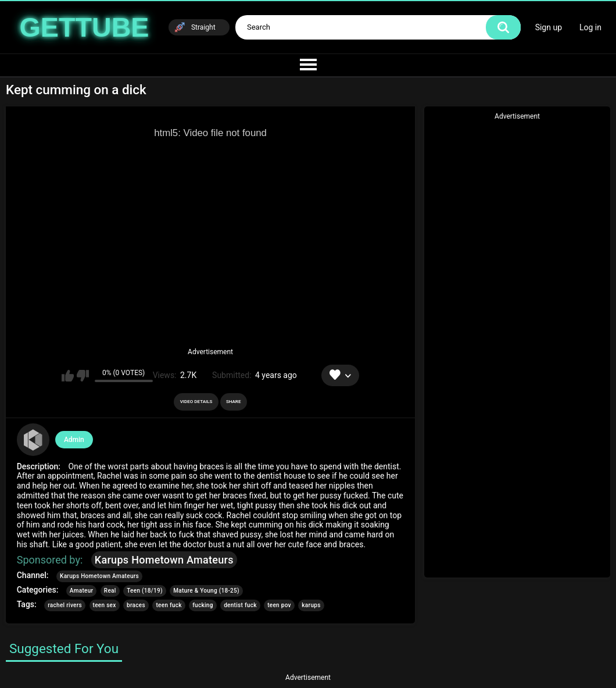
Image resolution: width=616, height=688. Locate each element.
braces (136, 605)
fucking (203, 605)
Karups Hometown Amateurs (164, 560)
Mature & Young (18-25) (206, 591)
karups (311, 605)
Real (110, 591)
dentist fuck (240, 605)
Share (233, 402)
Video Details (196, 402)
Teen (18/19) (145, 591)
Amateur (82, 591)
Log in (590, 27)
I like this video (68, 376)
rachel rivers (65, 605)
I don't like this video (83, 376)
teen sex (105, 605)
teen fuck (169, 605)
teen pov (279, 605)
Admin (74, 440)
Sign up (549, 27)
